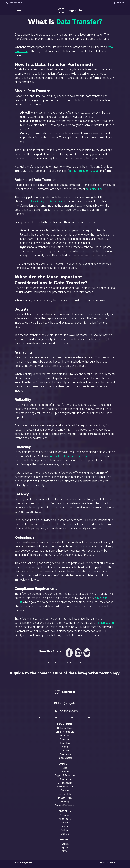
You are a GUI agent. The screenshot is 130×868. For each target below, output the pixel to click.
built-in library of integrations (45, 201)
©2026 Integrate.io (24, 862)
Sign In (119, 3)
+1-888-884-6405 (66, 711)
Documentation (65, 783)
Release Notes (65, 758)
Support (65, 750)
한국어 (65, 851)
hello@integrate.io (66, 703)
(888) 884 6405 (14, 3)
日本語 (65, 848)
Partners (65, 830)
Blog (65, 768)
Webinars (65, 823)
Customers (65, 815)
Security (65, 790)
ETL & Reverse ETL (65, 732)
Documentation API (65, 787)
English (65, 844)
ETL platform (106, 623)
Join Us (65, 834)
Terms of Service (107, 862)
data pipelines (94, 189)
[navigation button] (19, 11)
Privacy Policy (65, 798)
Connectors (65, 739)
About (65, 826)
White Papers (65, 819)
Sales (65, 747)
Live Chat (65, 772)
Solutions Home (65, 728)
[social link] (40, 718)
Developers (65, 754)
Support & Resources (65, 775)
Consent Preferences (65, 805)
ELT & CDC (65, 736)
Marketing (65, 743)
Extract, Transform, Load (84, 171)
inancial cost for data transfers (68, 456)
